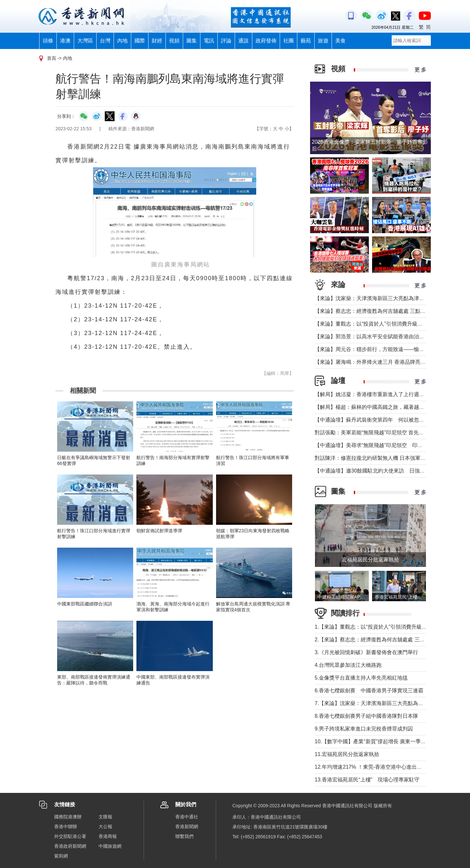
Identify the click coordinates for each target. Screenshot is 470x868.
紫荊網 (61, 856)
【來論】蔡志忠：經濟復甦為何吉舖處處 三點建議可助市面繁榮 (388, 311)
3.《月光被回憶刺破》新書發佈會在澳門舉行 (366, 652)
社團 (289, 41)
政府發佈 (266, 41)
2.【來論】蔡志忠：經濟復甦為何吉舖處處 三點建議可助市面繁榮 (391, 640)
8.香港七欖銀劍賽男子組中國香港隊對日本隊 (366, 716)
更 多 (420, 70)
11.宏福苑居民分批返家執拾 (347, 754)
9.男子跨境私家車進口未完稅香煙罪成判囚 (364, 729)
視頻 (174, 41)
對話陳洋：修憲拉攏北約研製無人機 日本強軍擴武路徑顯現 (383, 458)
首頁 (52, 58)
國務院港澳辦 (68, 817)
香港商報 (108, 836)
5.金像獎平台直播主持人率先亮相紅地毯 (361, 678)
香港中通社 (187, 817)
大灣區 (85, 41)
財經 (157, 41)
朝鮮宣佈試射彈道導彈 (159, 531)
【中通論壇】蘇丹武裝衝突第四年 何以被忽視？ (372, 420)
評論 (226, 41)
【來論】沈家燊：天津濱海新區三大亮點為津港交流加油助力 (385, 298)
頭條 (48, 41)
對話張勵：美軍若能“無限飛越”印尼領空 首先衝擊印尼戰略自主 (388, 433)
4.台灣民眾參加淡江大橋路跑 (348, 665)
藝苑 (306, 41)
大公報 (105, 827)
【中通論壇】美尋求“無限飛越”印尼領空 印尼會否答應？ (382, 445)
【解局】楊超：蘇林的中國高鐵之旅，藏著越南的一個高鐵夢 (385, 407)
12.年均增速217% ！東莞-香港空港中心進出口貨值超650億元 (386, 767)
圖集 (192, 41)
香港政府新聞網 (70, 846)
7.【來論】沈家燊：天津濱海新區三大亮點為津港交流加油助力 (387, 703)
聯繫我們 (184, 836)
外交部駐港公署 (70, 836)
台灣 (105, 41)
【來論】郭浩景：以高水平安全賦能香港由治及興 (372, 337)
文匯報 (105, 817)
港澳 (65, 41)
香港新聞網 (187, 827)
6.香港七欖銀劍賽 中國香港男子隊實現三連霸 (369, 691)
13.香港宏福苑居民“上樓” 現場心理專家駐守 (367, 780)
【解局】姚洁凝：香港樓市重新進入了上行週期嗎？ (375, 394)
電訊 (209, 41)
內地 (122, 41)
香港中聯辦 (66, 827)
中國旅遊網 (110, 846)
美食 (340, 41)
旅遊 (323, 41)
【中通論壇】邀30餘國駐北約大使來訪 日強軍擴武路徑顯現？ (388, 471)
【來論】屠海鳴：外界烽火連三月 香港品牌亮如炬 (373, 362)
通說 (243, 41)
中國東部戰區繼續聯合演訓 (85, 604)
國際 (140, 41)
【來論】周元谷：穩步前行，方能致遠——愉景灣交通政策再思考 (390, 349)
